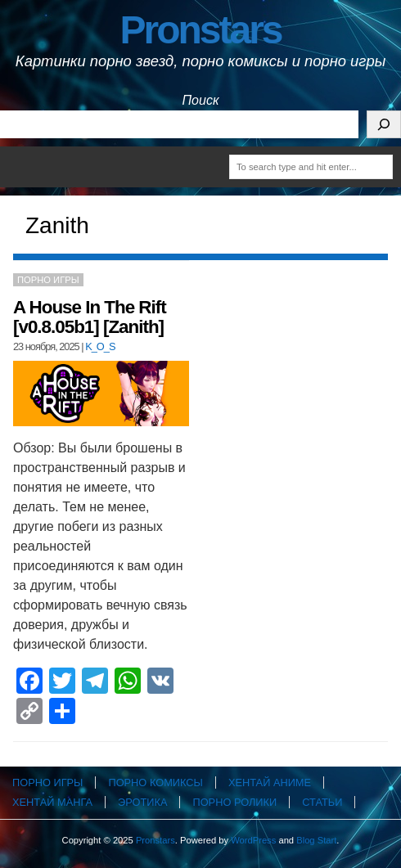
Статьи (322, 802)
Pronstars (200, 30)
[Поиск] (384, 124)
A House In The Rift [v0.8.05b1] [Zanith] (90, 317)
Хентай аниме (270, 783)
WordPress (253, 840)
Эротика (142, 802)
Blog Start (316, 840)
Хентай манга (52, 802)
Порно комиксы (155, 783)
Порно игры (48, 280)
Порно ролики (234, 802)
